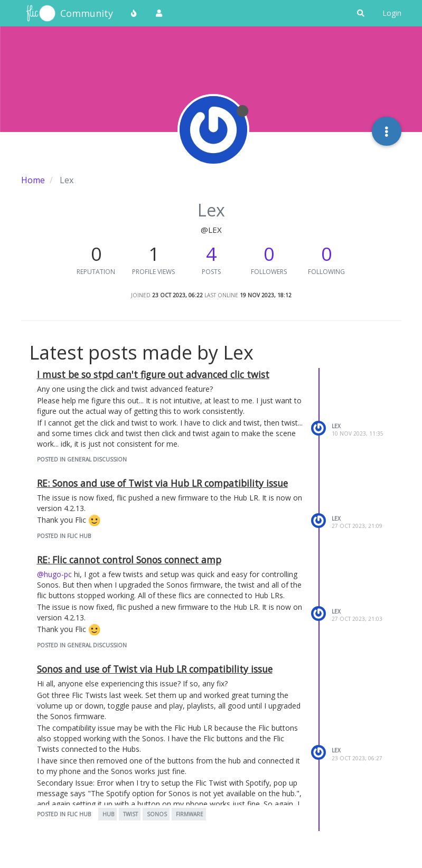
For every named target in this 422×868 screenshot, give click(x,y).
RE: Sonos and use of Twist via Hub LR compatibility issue (162, 483)
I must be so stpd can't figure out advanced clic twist (153, 374)
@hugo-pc (54, 574)
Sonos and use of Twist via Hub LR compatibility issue (155, 669)
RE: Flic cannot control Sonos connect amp (129, 560)
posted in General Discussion (82, 459)
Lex (336, 426)
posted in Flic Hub (64, 536)
